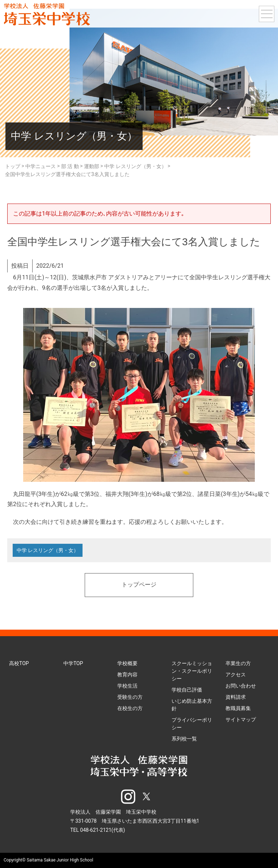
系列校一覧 (184, 739)
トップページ (139, 585)
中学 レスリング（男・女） (48, 550)
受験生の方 (130, 697)
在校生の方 (130, 708)
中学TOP (73, 663)
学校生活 (127, 686)
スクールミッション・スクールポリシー (192, 671)
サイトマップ (241, 719)
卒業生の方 (238, 663)
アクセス (236, 675)
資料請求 (236, 697)
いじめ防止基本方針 (192, 705)
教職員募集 (238, 708)
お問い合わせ (241, 686)
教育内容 (127, 675)
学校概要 (127, 663)
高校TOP (19, 663)
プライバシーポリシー (192, 724)
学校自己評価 (187, 690)
